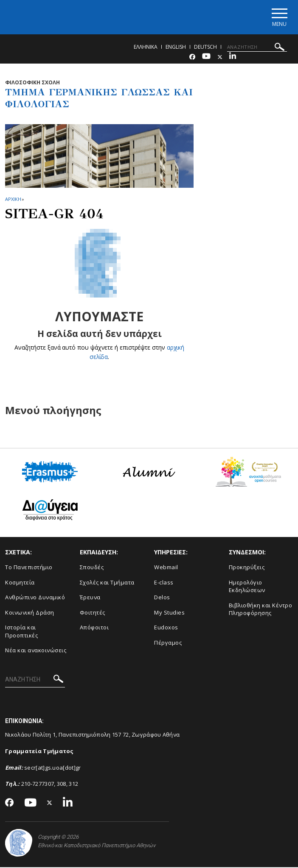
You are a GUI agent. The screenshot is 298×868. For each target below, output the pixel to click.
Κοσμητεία (20, 583)
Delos (162, 598)
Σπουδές (92, 568)
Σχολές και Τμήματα (107, 583)
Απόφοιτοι (94, 629)
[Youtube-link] (206, 58)
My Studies (169, 613)
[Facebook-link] (192, 58)
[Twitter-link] (220, 58)
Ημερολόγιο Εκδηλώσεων (247, 587)
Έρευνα (90, 598)
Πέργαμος (168, 643)
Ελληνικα (146, 48)
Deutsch (205, 48)
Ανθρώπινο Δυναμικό (35, 598)
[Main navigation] (278, 18)
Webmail (166, 568)
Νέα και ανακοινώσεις (36, 651)
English (176, 48)
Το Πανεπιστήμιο (29, 568)
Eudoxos (166, 629)
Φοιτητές (93, 613)
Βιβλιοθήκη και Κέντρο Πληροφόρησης (261, 610)
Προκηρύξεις (247, 568)
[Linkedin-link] (233, 58)
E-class (164, 583)
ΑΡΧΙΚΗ (13, 200)
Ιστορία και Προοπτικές (21, 633)
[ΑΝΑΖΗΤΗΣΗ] (257, 48)
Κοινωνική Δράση (30, 613)
